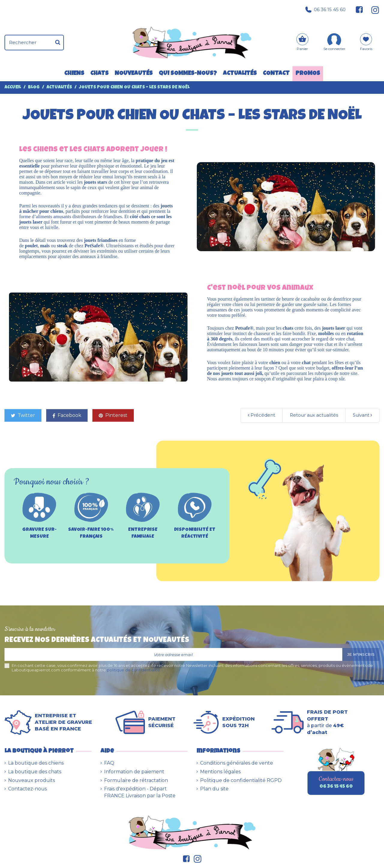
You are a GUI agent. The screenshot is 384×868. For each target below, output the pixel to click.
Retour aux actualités (314, 415)
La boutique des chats (35, 772)
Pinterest (113, 415)
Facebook (67, 415)
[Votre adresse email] (173, 654)
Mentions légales (220, 772)
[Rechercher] (58, 43)
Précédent (261, 415)
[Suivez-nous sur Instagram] (373, 10)
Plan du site (214, 789)
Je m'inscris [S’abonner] (361, 654)
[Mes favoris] (366, 44)
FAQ (109, 763)
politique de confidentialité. (134, 670)
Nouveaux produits (31, 780)
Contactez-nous (27, 789)
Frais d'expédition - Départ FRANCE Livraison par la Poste (140, 792)
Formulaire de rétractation (136, 780)
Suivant (362, 415)
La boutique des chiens (36, 763)
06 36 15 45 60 (325, 10)
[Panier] (302, 43)
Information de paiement (134, 772)
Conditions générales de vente (237, 763)
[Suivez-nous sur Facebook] (359, 10)
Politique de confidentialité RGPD (241, 780)
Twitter (23, 415)
